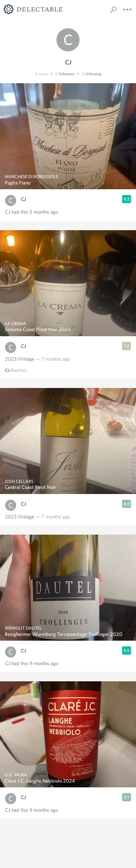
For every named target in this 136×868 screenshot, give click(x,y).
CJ (23, 199)
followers (67, 74)
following (94, 74)
